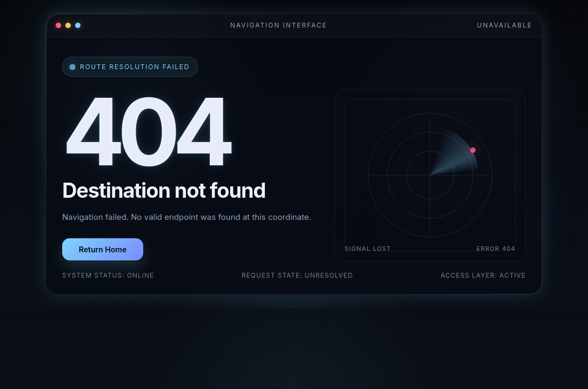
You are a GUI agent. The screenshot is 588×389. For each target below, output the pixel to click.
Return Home (103, 249)
